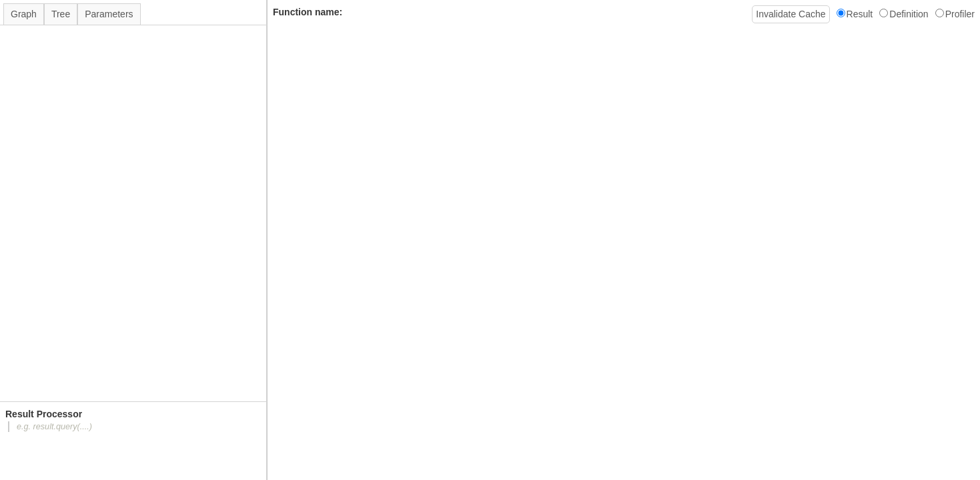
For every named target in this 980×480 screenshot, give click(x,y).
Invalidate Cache (791, 14)
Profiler (955, 14)
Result (855, 14)
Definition (904, 14)
